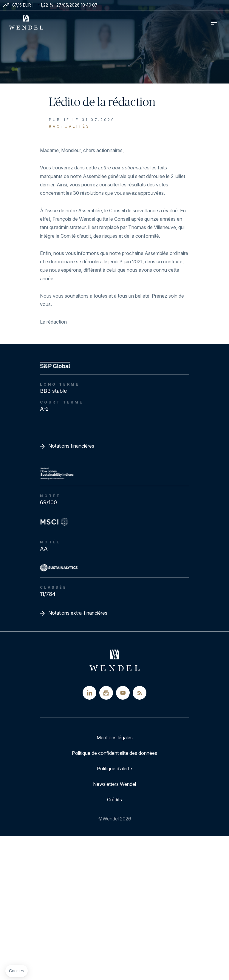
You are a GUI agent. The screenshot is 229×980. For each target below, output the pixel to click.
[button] (17, 971)
